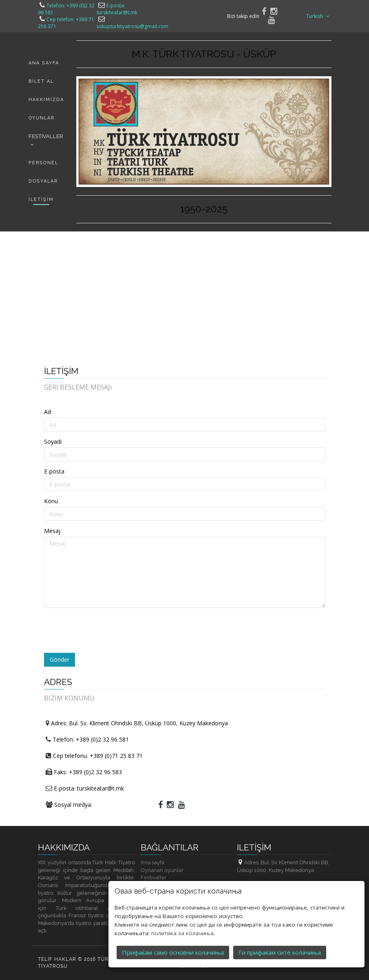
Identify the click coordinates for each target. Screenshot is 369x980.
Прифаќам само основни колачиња (173, 952)
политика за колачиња (182, 933)
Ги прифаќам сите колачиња (280, 952)
